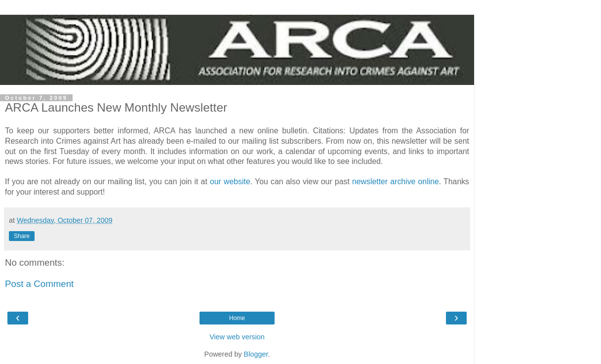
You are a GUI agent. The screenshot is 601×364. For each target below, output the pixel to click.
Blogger (256, 354)
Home (237, 318)
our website (230, 182)
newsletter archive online (396, 182)
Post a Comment (39, 284)
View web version (237, 337)
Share (22, 236)
